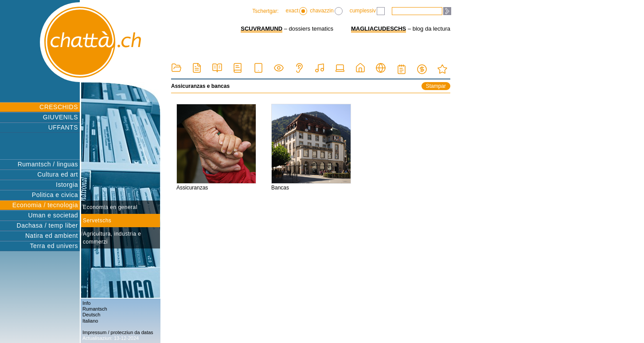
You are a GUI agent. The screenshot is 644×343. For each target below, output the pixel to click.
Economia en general (110, 207)
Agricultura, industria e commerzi (112, 238)
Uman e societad (53, 215)
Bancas (311, 147)
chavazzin (326, 11)
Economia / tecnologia (45, 205)
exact (297, 11)
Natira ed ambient (52, 236)
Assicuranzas (216, 147)
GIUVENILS (60, 117)
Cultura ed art (58, 174)
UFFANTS (63, 127)
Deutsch (91, 315)
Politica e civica (55, 195)
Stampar (436, 86)
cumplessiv (367, 11)
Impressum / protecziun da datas (118, 332)
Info (86, 303)
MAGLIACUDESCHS (379, 29)
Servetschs (97, 221)
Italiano (90, 321)
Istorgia (67, 185)
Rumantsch (95, 309)
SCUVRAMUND (262, 29)
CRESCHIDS (59, 107)
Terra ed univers (54, 246)
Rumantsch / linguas (48, 164)
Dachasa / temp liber (47, 225)
